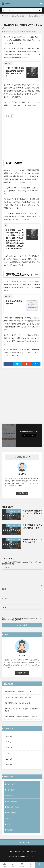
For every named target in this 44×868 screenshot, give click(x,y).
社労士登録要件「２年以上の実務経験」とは (33, 526)
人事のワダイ (11, 790)
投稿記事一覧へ (21, 673)
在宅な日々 (10, 796)
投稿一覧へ (21, 493)
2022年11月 (9, 759)
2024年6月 (8, 742)
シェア (13, 865)
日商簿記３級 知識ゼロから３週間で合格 (18, 697)
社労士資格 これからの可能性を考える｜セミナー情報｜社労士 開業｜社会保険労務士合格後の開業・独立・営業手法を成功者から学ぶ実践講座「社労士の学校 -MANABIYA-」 (15, 239)
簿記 (8, 818)
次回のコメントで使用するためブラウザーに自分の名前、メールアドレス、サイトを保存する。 (21, 619)
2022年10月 (9, 765)
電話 (31, 865)
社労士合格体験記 (12, 801)
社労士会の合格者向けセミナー (15, 302)
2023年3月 (8, 753)
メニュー (22, 865)
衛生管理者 (10, 830)
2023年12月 (9, 748)
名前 (4, 589)
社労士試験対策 (11, 813)
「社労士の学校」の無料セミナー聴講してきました (21, 717)
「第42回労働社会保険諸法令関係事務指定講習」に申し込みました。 (15, 72)
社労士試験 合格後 (18, 16)
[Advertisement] (22, 138)
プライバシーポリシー (16, 851)
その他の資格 (11, 784)
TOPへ (40, 865)
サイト (4, 607)
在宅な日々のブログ (28, 856)
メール (5, 598)
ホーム (4, 865)
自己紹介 (9, 824)
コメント (5, 568)
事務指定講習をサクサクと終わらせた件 (33, 541)
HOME (6, 16)
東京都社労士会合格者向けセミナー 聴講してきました (33, 513)
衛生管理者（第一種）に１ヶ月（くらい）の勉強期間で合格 (22, 710)
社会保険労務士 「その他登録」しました (18, 692)
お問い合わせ (32, 851)
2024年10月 (9, 736)
